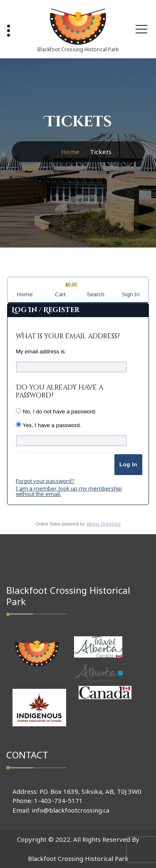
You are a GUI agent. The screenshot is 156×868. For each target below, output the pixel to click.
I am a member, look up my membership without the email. (69, 491)
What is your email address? (68, 336)
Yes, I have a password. (48, 425)
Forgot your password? (45, 481)
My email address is (40, 351)
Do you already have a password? (59, 391)
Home (70, 152)
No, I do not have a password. (56, 411)
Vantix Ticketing (103, 524)
